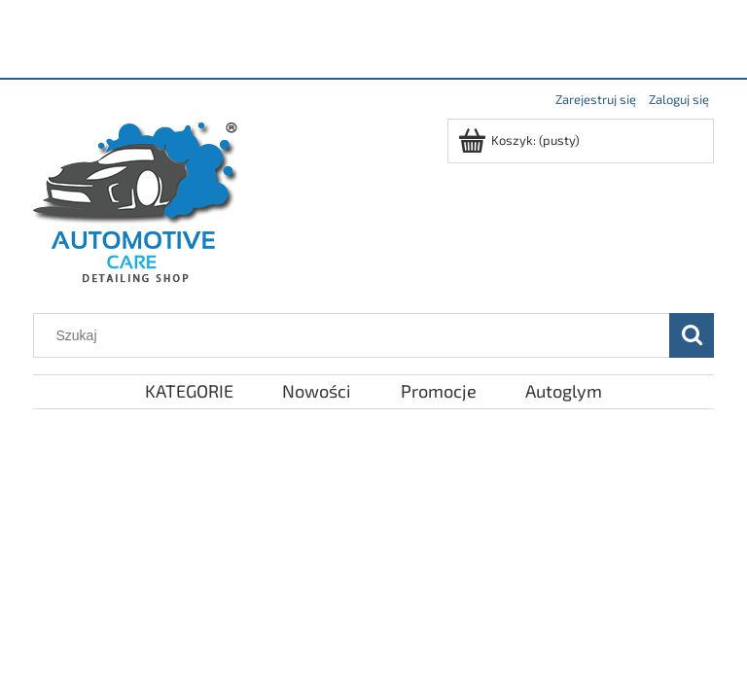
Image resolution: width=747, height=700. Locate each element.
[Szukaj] (692, 335)
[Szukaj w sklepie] (356, 335)
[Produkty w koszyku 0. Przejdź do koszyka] (520, 140)
